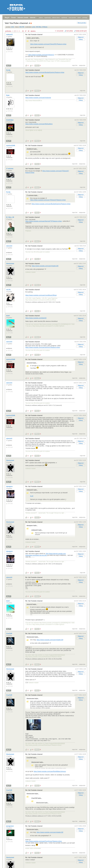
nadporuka (82, 65)
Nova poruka (82, 23)
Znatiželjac (10, 120)
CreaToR (9, 634)
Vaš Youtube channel (33, 70)
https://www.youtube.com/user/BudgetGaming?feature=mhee (45, 72)
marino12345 (11, 146)
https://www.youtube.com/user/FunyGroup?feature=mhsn (44, 841)
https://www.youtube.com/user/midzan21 (41, 55)
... (21, 31)
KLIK (32, 496)
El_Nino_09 (10, 217)
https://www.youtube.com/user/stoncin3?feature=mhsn (43, 347)
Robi (8, 95)
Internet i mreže (23, 18)
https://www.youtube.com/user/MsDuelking (39, 124)
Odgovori (81, 37)
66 (23, 31)
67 (26, 31)
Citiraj (81, 39)
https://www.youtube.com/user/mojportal (38, 98)
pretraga (85, 18)
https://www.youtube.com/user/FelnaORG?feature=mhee (48, 44)
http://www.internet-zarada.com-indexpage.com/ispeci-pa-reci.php (46, 554)
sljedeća (33, 31)
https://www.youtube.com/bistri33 (36, 318)
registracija (47, 18)
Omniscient (10, 264)
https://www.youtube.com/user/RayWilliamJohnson (50, 771)
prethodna (8, 31)
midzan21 (10, 35)
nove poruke (72, 18)
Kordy (9, 70)
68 (29, 31)
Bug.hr (7, 18)
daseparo (10, 486)
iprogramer (10, 826)
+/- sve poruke (59, 31)
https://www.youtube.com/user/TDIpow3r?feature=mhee (48, 200)
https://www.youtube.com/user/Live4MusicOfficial (41, 295)
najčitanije (64, 18)
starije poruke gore (81, 31)
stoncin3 (9, 246)
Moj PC (9, 66)
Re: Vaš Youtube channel (34, 35)
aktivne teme (56, 18)
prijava (41, 18)
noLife (9, 290)
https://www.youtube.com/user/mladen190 (45, 266)
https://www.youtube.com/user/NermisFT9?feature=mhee (44, 221)
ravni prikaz (70, 31)
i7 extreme (10, 169)
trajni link (75, 65)
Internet (33, 18)
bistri (8, 316)
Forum (13, 18)
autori (79, 18)
